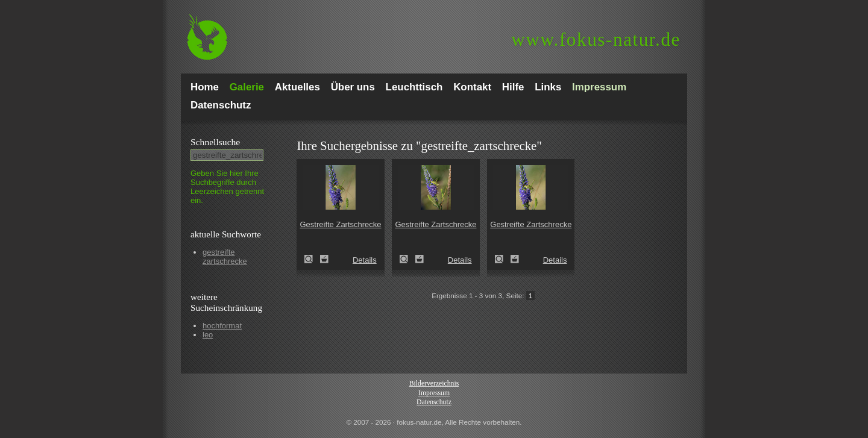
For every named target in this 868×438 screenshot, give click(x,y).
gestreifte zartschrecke (225, 257)
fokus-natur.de (596, 39)
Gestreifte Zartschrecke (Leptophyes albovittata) (312, 259)
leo (208, 335)
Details (365, 260)
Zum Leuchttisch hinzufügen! (324, 259)
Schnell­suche (215, 142)
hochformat (222, 326)
